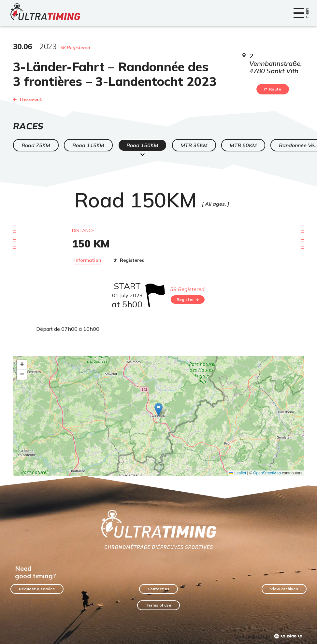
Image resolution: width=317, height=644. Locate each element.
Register (188, 299)
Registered (128, 260)
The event (28, 99)
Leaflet (238, 473)
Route (273, 89)
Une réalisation (253, 636)
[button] (158, 409)
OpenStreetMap (267, 473)
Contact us (158, 589)
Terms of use (158, 605)
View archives (284, 589)
